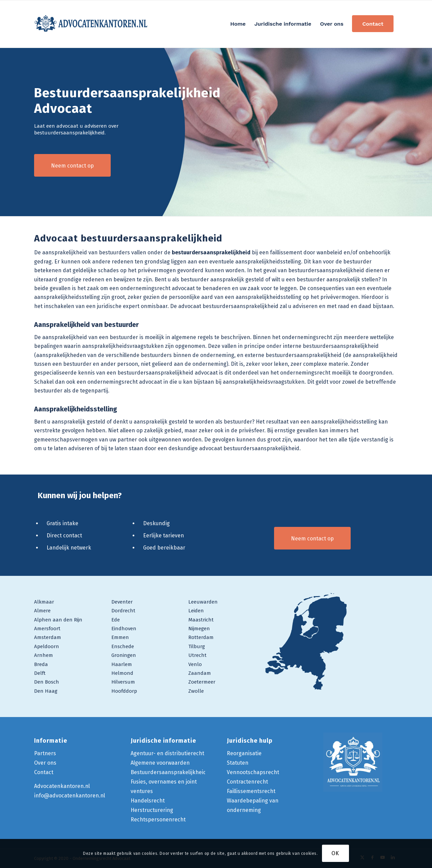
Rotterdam (201, 637)
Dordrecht (123, 611)
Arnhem (44, 655)
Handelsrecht (148, 801)
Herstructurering (152, 810)
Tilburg (197, 646)
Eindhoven (124, 629)
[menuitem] (238, 24)
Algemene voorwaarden (160, 763)
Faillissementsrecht (251, 791)
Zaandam (200, 673)
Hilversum (123, 682)
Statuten (238, 763)
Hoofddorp (124, 691)
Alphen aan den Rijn (58, 620)
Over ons (45, 763)
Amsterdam (48, 637)
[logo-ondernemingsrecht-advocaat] (91, 24)
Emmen (120, 637)
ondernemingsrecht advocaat (125, 382)
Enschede (123, 646)
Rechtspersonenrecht (158, 820)
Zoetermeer (202, 682)
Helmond (122, 673)
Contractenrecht (247, 782)
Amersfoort (47, 629)
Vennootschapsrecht (253, 772)
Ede (116, 620)
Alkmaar (44, 602)
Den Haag (46, 691)
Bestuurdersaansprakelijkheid (169, 772)
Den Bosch (47, 682)
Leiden (196, 611)
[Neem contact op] (72, 165)
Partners (45, 753)
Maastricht (201, 620)
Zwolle (196, 691)
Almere (42, 611)
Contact (44, 772)
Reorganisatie (244, 753)
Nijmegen (199, 629)
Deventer (122, 602)
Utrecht (197, 655)
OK (335, 853)
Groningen (124, 655)
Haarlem (122, 664)
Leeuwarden (203, 602)
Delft (40, 673)
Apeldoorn (47, 646)
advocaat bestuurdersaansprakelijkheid (249, 448)
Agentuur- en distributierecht (167, 753)
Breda (41, 664)
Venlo (195, 664)
